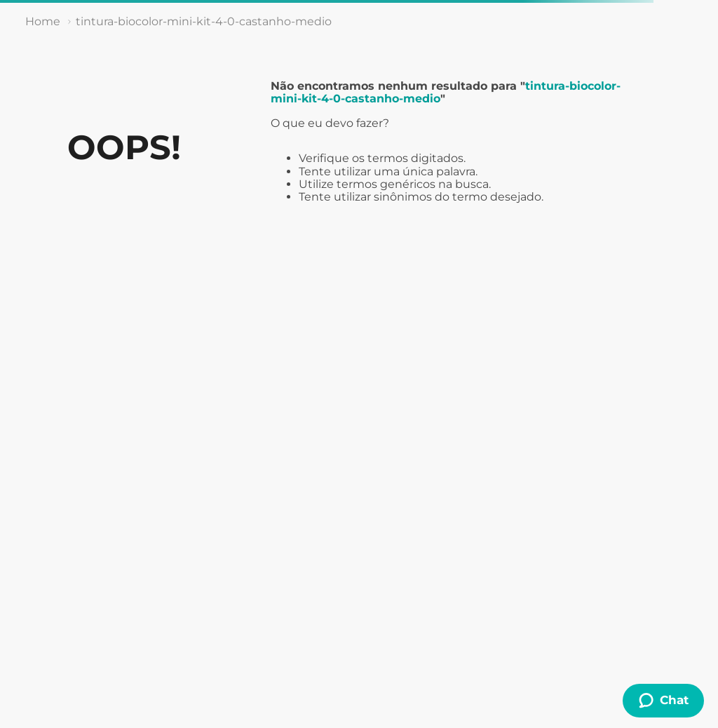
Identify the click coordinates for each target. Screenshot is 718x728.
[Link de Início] (43, 22)
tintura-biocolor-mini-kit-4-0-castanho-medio (204, 21)
